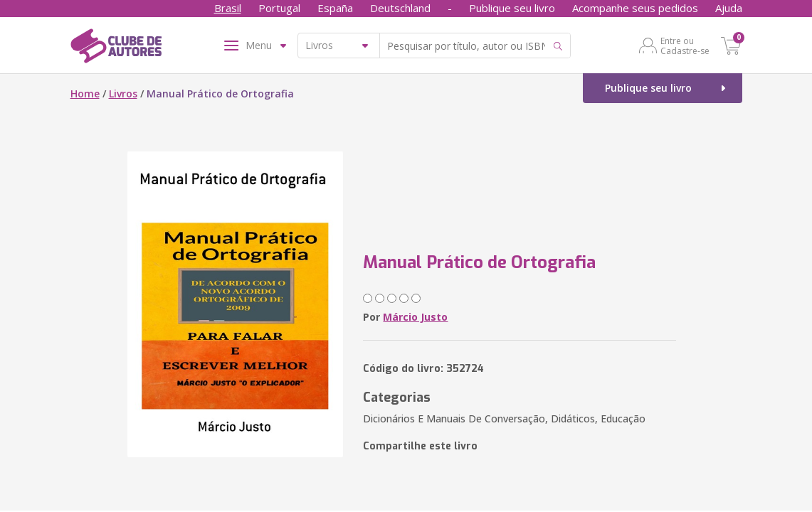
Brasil (228, 8)
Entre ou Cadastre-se (685, 46)
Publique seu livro (512, 8)
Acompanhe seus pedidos (635, 8)
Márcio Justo (415, 317)
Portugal (279, 8)
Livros (123, 94)
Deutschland (400, 8)
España (335, 8)
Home (85, 94)
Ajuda (729, 8)
